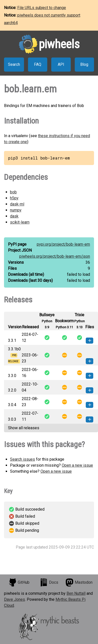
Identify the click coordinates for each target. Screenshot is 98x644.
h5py (14, 198)
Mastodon (79, 582)
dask (14, 216)
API (61, 64)
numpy (16, 210)
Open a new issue (77, 465)
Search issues (22, 459)
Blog (84, 64)
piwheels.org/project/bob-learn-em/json (55, 256)
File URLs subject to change (42, 8)
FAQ (38, 64)
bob (13, 192)
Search (14, 64)
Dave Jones (14, 599)
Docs (49, 582)
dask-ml (17, 204)
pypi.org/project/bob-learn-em (63, 244)
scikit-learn (20, 222)
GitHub (19, 582)
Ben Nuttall (76, 593)
